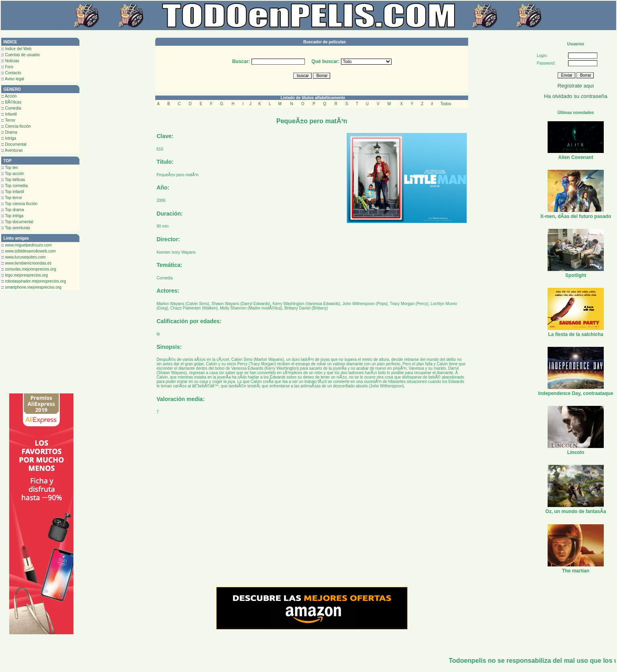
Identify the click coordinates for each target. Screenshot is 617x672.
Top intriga (12, 216)
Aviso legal (13, 79)
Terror (8, 120)
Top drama (13, 210)
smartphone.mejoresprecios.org (31, 287)
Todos (446, 104)
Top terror (12, 198)
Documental (14, 144)
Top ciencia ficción (19, 204)
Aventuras (12, 150)
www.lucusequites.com (23, 257)
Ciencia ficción (16, 126)
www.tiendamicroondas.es (26, 263)
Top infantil (13, 192)
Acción (9, 96)
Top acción (13, 174)
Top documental (17, 222)
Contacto (11, 73)
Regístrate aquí (575, 86)
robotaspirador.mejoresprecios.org (33, 281)
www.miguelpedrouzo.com (26, 245)
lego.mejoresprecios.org (24, 275)
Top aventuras (16, 228)
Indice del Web (16, 49)
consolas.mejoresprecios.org (29, 269)
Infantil (9, 114)
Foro (7, 67)
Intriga (9, 138)
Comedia (11, 108)
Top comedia (14, 186)
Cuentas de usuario (20, 55)
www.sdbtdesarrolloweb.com (28, 251)
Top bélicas (13, 180)
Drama (9, 132)
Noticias (10, 61)
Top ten (10, 168)
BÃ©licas (11, 102)
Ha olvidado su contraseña (576, 96)
